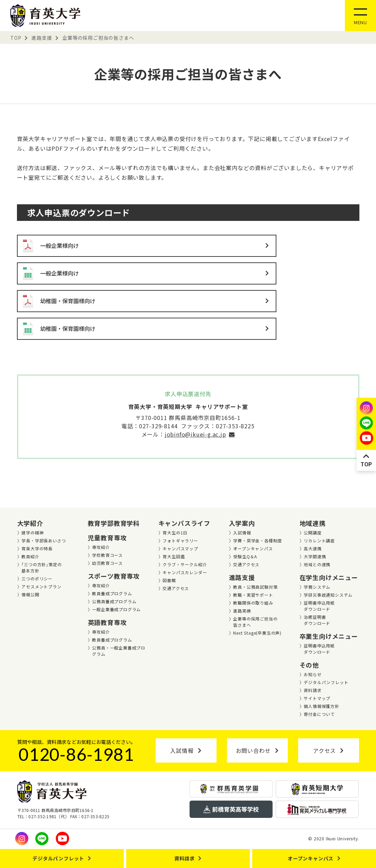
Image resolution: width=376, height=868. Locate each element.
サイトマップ (317, 698)
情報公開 (30, 594)
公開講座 (313, 533)
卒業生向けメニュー (329, 636)
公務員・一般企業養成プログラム (119, 651)
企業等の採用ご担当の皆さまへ (255, 622)
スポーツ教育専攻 (114, 576)
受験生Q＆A (245, 556)
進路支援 (242, 577)
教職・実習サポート (253, 595)
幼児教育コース (107, 563)
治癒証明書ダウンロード (317, 620)
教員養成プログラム (112, 593)
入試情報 (242, 533)
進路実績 (242, 611)
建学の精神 (33, 533)
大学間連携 (315, 556)
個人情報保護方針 (321, 706)
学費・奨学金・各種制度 (258, 540)
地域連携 (313, 523)
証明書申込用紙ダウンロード (319, 606)
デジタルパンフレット (326, 682)
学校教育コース (107, 555)
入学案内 (242, 523)
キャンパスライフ (184, 523)
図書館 (169, 580)
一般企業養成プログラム (116, 609)
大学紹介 (30, 523)
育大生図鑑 (174, 556)
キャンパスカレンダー (185, 572)
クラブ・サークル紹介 (185, 564)
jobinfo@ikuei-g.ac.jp (195, 434)
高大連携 (313, 548)
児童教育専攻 (107, 538)
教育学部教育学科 (114, 523)
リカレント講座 (319, 540)
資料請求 (313, 690)
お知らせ (313, 674)
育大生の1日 (175, 533)
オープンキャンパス (253, 548)
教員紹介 (30, 556)
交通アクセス (176, 588)
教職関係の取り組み (253, 603)
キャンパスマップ (180, 548)
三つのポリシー (37, 578)
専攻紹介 (101, 547)
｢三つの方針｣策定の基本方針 (42, 567)
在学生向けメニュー (329, 577)
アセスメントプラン (41, 586)
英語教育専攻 (107, 622)
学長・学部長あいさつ (44, 540)
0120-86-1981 (76, 754)
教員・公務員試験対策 (255, 587)
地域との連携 (317, 564)
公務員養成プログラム (114, 601)
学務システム (317, 587)
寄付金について (319, 714)
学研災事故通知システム (328, 595)
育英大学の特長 (37, 548)
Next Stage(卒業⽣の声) (257, 633)
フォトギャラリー (180, 540)
